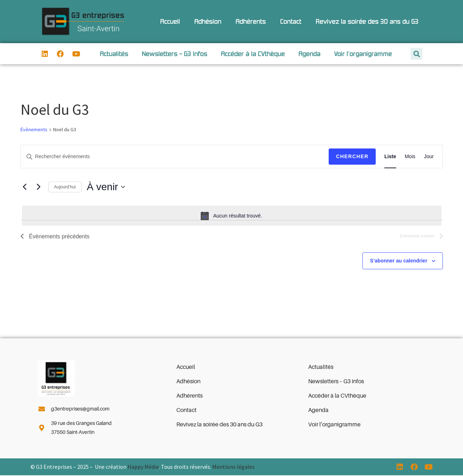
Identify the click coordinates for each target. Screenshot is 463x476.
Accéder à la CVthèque (253, 54)
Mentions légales (233, 467)
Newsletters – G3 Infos (175, 54)
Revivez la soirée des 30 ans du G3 (367, 21)
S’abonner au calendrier (399, 261)
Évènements (34, 130)
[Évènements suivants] (39, 187)
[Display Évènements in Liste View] (390, 157)
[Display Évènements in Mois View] (410, 157)
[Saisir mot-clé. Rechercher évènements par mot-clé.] (175, 157)
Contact (291, 21)
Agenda (309, 54)
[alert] (232, 216)
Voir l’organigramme (363, 54)
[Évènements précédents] (25, 187)
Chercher (352, 157)
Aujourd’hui (65, 187)
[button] (416, 54)
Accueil (170, 21)
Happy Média (143, 467)
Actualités (114, 54)
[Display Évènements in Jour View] (429, 157)
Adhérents (251, 21)
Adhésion (208, 21)
